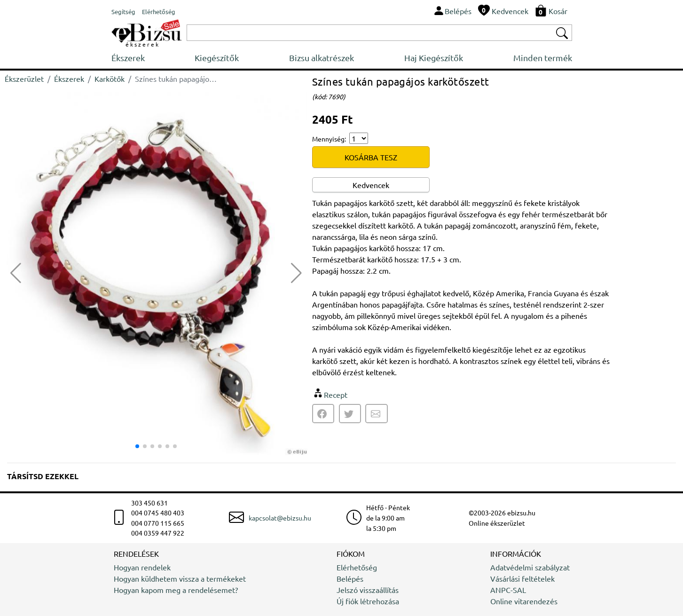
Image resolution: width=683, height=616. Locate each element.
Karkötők (110, 79)
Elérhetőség (357, 567)
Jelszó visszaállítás (368, 590)
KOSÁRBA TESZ (371, 157)
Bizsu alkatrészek (322, 58)
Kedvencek (371, 185)
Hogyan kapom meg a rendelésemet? (176, 590)
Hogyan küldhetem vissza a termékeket (180, 578)
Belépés (350, 578)
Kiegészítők (217, 58)
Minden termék (543, 58)
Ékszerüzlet (24, 79)
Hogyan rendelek (142, 567)
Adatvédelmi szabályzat (530, 567)
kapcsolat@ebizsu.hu (280, 518)
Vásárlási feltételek (522, 578)
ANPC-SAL (508, 590)
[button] (296, 273)
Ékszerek (128, 58)
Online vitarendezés (524, 601)
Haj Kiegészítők (434, 58)
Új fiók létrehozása (368, 601)
